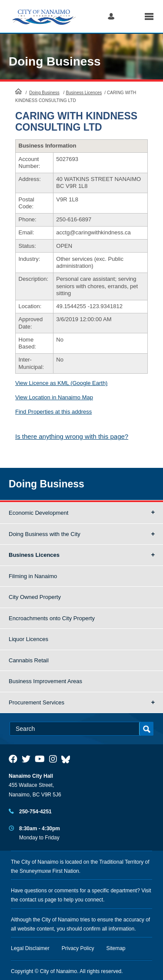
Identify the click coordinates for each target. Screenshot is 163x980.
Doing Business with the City (45, 534)
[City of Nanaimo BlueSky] (68, 759)
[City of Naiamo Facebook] (13, 759)
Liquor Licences (28, 639)
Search (129, 16)
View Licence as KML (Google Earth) (61, 383)
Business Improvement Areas (45, 681)
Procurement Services (37, 702)
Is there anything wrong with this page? (72, 436)
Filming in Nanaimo (33, 576)
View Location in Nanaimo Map (54, 397)
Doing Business (55, 61)
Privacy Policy (78, 948)
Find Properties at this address (53, 412)
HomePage (18, 91)
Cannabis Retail (29, 660)
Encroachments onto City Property (52, 618)
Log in (111, 16)
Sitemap (116, 948)
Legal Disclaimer (30, 948)
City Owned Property (35, 597)
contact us (32, 900)
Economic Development (38, 513)
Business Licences (84, 93)
